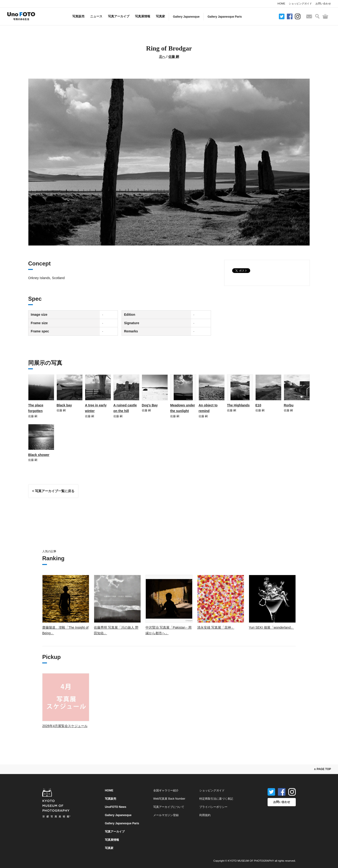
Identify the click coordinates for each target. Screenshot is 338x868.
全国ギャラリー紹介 (166, 790)
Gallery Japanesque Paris (225, 17)
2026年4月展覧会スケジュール (65, 726)
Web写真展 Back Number (169, 799)
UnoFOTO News (116, 807)
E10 (258, 405)
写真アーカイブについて (169, 807)
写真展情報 (143, 16)
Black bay (64, 405)
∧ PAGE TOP (322, 769)
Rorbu (289, 405)
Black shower (39, 455)
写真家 (160, 16)
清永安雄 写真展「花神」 (216, 627)
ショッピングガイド (300, 4)
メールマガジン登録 (166, 815)
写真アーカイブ (119, 16)
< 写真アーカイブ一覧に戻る (53, 491)
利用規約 (205, 815)
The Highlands (238, 405)
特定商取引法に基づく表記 (216, 799)
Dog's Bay (150, 405)
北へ (162, 57)
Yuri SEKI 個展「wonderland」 (271, 627)
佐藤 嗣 (174, 57)
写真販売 (78, 16)
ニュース (96, 16)
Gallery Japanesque (186, 17)
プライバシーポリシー (213, 807)
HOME (281, 4)
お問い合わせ (323, 4)
